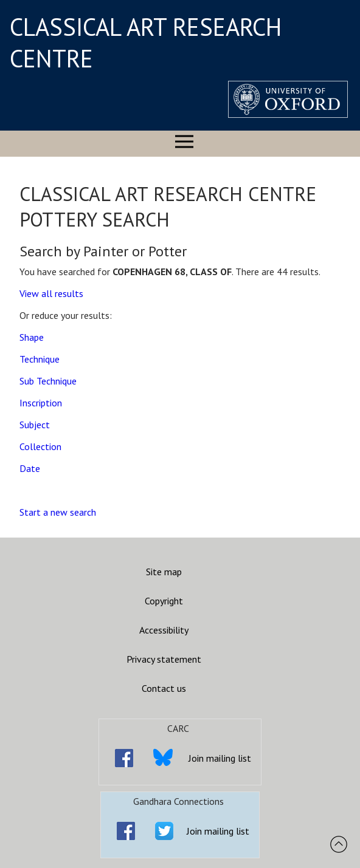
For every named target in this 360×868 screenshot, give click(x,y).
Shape (32, 337)
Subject (35, 425)
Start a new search (58, 512)
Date (30, 468)
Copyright (164, 601)
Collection (40, 446)
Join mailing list (220, 758)
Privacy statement (164, 659)
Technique (40, 359)
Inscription (41, 403)
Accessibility (164, 630)
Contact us (164, 688)
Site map (164, 572)
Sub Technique (48, 381)
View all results (51, 293)
